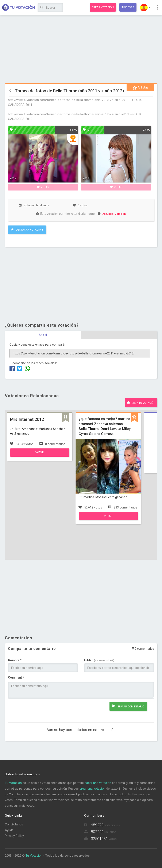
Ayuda (9, 830)
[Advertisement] (81, 50)
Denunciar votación (112, 214)
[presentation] (40, 710)
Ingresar (128, 7)
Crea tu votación (141, 402)
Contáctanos (14, 824)
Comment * (16, 677)
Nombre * (15, 660)
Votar (43, 187)
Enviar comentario (128, 706)
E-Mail (99, 660)
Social (43, 335)
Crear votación (103, 7)
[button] (145, 8)
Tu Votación (13, 783)
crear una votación (92, 789)
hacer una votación (98, 783)
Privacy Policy (14, 836)
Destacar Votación (27, 229)
